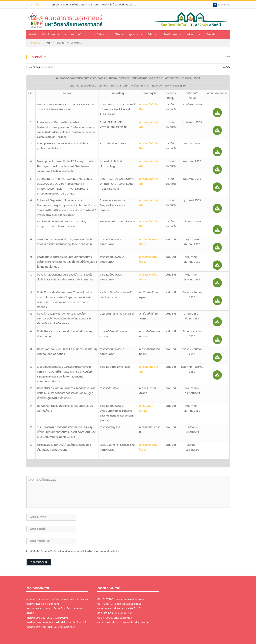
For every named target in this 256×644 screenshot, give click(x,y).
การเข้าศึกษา (98, 34)
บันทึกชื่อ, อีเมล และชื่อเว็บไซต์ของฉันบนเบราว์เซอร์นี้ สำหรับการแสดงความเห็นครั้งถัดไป (76, 551)
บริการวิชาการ (170, 34)
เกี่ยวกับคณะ (49, 34)
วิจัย (150, 34)
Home (33, 34)
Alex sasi (35, 67)
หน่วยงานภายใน (74, 34)
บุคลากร (134, 34)
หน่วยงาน (192, 34)
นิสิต (117, 34)
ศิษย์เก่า (211, 34)
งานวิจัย (226, 67)
